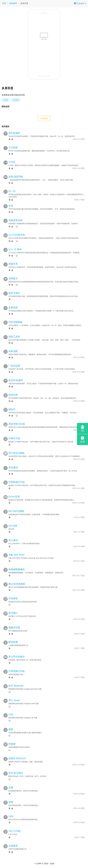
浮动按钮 (13, 598)
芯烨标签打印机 (17, 482)
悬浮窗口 (13, 613)
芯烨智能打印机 (17, 671)
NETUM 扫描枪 (16, 511)
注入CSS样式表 (17, 235)
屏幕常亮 (13, 264)
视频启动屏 (14, 628)
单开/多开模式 (16, 773)
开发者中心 (80, 3)
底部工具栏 (14, 337)
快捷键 (12, 744)
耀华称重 (13, 642)
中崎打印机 (14, 439)
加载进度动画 (15, 220)
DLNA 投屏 (14, 497)
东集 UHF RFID (16, 555)
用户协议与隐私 (17, 453)
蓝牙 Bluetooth (16, 686)
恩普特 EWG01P (17, 758)
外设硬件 (16, 100)
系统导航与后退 (17, 424)
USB (11, 715)
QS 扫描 (13, 526)
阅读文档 (13, 395)
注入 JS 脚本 (15, 249)
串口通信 (13, 540)
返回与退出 (14, 293)
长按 (11, 206)
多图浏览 (13, 308)
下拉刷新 (13, 148)
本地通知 (13, 468)
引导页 (12, 162)
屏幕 (11, 802)
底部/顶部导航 (16, 177)
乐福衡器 (13, 846)
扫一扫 (12, 191)
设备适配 (13, 351)
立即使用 (44, 118)
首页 (4, 3)
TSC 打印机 (15, 831)
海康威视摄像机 (17, 569)
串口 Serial (14, 700)
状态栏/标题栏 (16, 380)
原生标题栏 (14, 133)
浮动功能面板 (15, 322)
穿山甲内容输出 (17, 657)
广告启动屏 (14, 366)
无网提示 (13, 279)
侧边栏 (12, 409)
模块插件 (13, 3)
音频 (11, 788)
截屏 (11, 729)
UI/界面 (6, 100)
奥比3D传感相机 (17, 584)
